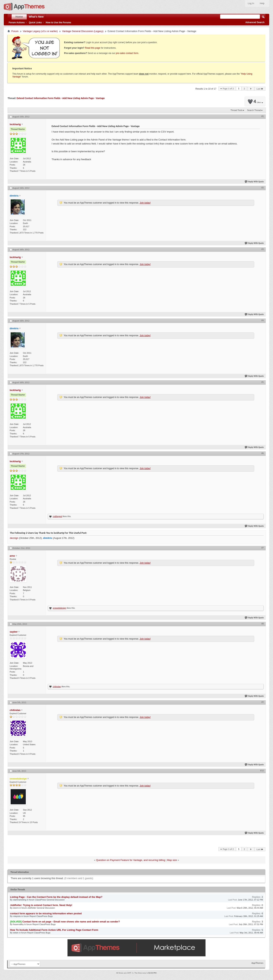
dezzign (14, 538)
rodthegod (57, 516)
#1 (263, 116)
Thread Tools (237, 110)
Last (260, 89)
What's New (36, 17)
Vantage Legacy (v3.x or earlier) (40, 31)
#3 (263, 249)
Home (19, 17)
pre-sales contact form (127, 53)
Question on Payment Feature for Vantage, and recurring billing (131, 860)
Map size (172, 860)
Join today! (145, 203)
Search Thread (254, 110)
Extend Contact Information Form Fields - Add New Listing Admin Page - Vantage (61, 98)
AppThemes (257, 963)
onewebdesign (59, 608)
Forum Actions (17, 23)
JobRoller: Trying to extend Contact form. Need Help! (41, 905)
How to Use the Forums (58, 23)
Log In (251, 3)
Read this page (93, 48)
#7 (263, 548)
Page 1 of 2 (228, 89)
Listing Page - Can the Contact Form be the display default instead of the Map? (56, 897)
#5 (263, 382)
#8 (263, 624)
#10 (262, 771)
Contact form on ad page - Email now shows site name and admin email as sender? (71, 922)
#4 (263, 320)
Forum (15, 31)
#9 (263, 702)
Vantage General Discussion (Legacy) (83, 31)
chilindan (57, 687)
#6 (263, 453)
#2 (263, 188)
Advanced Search (255, 22)
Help (262, 3)
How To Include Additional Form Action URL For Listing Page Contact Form (54, 930)
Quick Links (35, 23)
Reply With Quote (254, 182)
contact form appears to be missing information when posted (46, 913)
